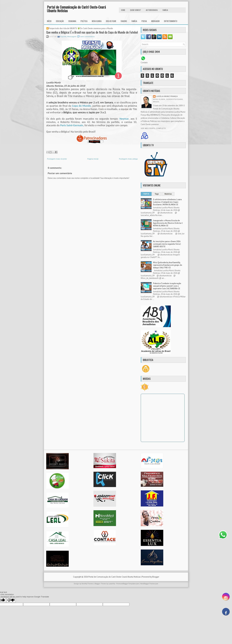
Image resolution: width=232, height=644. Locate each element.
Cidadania (72, 21)
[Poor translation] (11, 600)
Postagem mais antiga (128, 159)
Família (134, 21)
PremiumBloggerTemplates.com (128, 584)
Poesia (144, 21)
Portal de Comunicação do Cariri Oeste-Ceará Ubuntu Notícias (76, 9)
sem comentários (87, 36)
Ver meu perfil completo (153, 128)
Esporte (63, 36)
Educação (60, 21)
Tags (157, 194)
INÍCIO (49, 21)
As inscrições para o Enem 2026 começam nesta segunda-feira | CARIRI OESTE (167, 244)
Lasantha (112, 584)
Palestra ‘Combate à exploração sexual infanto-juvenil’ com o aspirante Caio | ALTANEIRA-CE (167, 286)
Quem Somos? (136, 10)
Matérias (168, 194)
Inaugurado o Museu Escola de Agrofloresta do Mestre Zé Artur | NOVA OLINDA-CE (168, 223)
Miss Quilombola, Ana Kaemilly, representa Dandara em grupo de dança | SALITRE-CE (168, 265)
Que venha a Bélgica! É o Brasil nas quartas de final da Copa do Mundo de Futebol (92, 32)
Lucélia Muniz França (167, 96)
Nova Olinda (97, 21)
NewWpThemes (87, 584)
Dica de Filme (111, 21)
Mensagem (155, 21)
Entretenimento (171, 21)
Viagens (124, 21)
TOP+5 (146, 194)
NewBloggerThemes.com (149, 584)
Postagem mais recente (57, 159)
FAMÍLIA (165, 10)
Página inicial (93, 159)
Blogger (156, 577)
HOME (123, 10)
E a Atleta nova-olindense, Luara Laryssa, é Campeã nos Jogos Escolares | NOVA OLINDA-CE (167, 202)
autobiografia (152, 10)
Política (84, 21)
